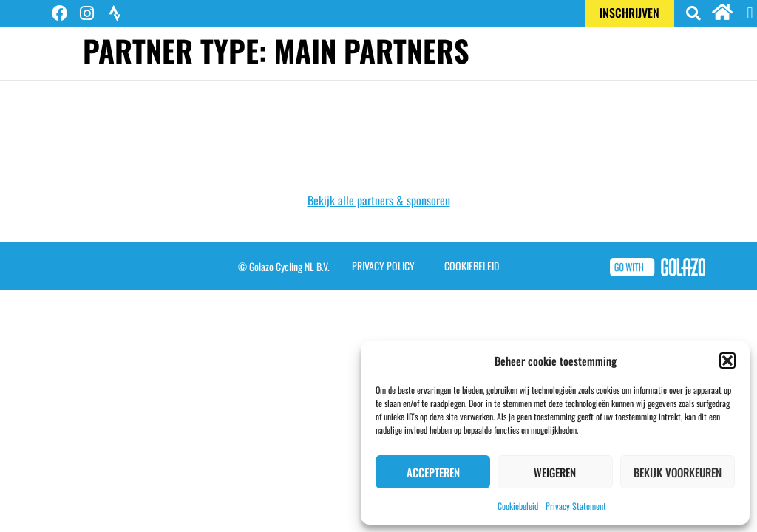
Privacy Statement (576, 506)
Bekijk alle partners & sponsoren (379, 200)
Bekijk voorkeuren (678, 472)
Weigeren (555, 472)
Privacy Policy (383, 266)
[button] (727, 361)
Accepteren (433, 472)
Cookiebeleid (518, 506)
